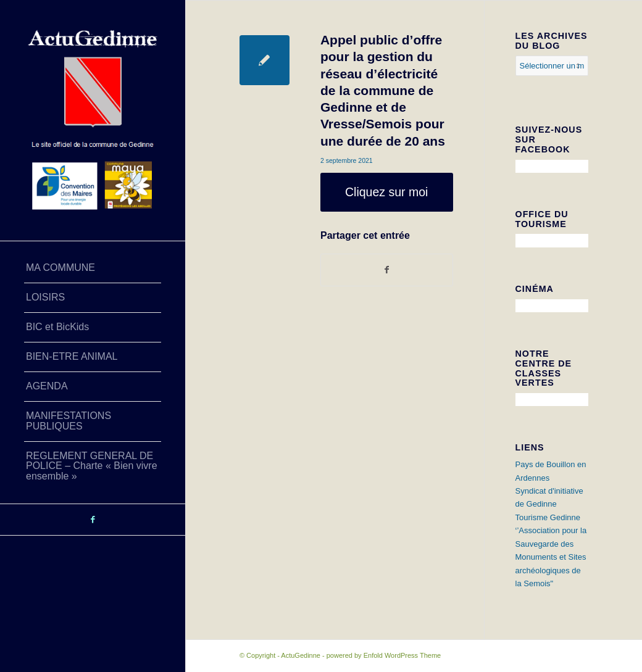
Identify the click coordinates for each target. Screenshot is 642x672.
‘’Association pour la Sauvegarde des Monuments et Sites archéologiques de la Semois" (551, 557)
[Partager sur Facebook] (387, 270)
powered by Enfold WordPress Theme (384, 655)
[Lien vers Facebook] (93, 520)
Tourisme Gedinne (548, 517)
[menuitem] (93, 268)
